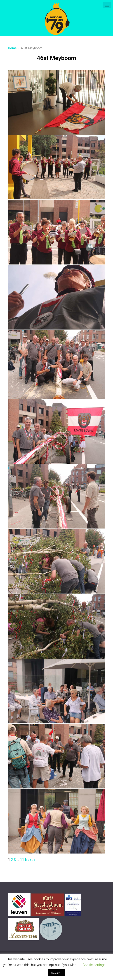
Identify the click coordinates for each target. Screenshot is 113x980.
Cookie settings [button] (94, 965)
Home (12, 48)
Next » (30, 860)
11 (22, 860)
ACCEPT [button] (57, 973)
